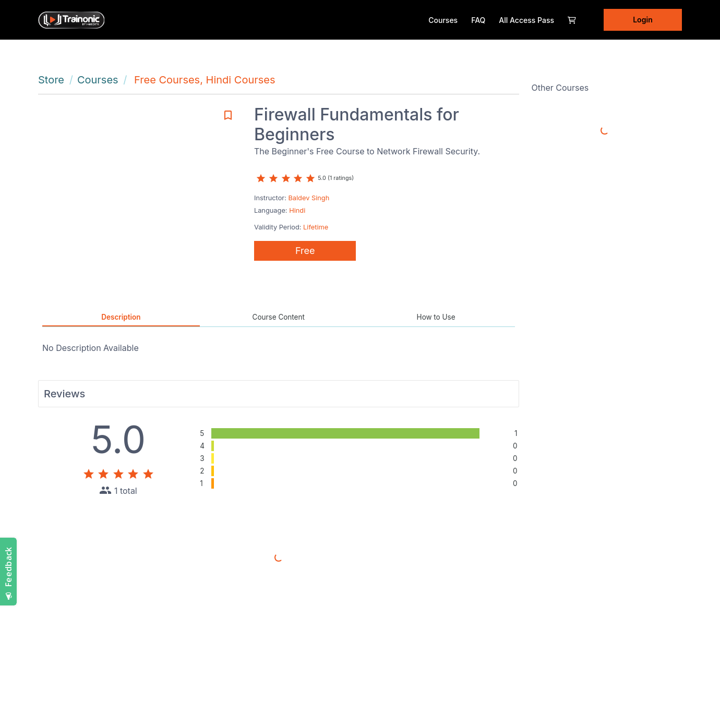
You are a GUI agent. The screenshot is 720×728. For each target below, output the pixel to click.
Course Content (279, 317)
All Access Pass (526, 20)
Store (51, 80)
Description (121, 317)
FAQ (478, 20)
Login (643, 20)
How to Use (436, 317)
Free (305, 251)
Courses (443, 20)
